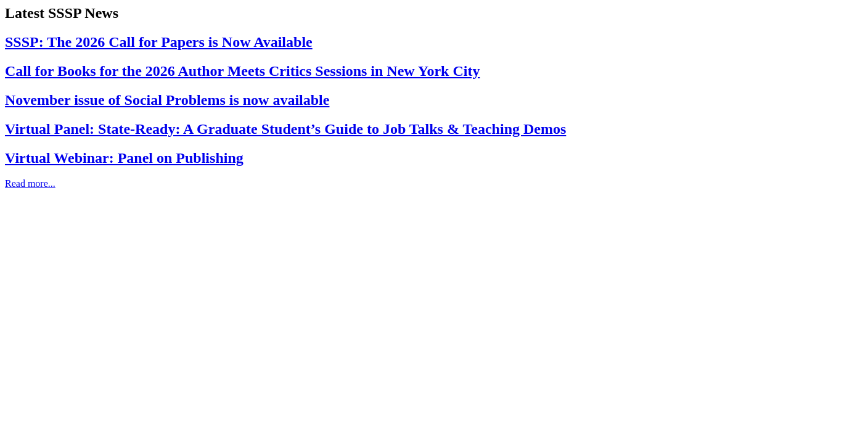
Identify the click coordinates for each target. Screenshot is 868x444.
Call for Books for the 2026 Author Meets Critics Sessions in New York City (242, 71)
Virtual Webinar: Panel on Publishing (124, 158)
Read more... (30, 183)
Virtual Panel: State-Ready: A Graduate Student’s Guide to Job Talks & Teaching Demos (285, 129)
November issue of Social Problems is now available (167, 100)
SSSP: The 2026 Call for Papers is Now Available (159, 42)
